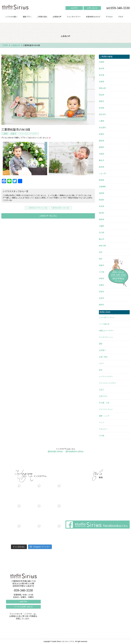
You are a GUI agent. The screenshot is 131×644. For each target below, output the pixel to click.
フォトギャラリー (74, 17)
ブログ (121, 17)
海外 (101, 259)
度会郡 (102, 95)
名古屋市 (102, 128)
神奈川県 (102, 246)
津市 (101, 252)
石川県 (102, 233)
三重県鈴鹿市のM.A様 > (60, 208)
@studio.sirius (55, 451)
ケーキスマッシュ (106, 337)
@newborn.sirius (74, 451)
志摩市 (102, 285)
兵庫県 (102, 82)
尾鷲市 (102, 101)
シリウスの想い (11, 17)
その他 (102, 272)
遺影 (101, 344)
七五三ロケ (103, 396)
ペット (102, 422)
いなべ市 (102, 173)
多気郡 (102, 108)
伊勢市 (102, 278)
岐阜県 (102, 167)
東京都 (102, 75)
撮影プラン (27, 17)
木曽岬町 (102, 187)
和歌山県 (102, 88)
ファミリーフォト (106, 409)
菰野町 (102, 147)
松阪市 (14, 134)
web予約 (74, 8)
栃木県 (102, 68)
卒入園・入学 (104, 403)
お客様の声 (57, 17)
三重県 (5, 134)
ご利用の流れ (42, 17)
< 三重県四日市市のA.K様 (37, 208)
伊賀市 (102, 292)
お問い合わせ (92, 8)
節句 (101, 370)
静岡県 (102, 180)
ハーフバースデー (106, 377)
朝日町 (102, 213)
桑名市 (102, 160)
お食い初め (103, 357)
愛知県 (102, 141)
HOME (5, 45)
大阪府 (102, 154)
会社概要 (86, 463)
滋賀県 (102, 193)
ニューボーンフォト (107, 317)
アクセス (109, 17)
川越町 (102, 226)
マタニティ (103, 429)
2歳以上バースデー (106, 331)
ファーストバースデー (29, 134)
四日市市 (102, 114)
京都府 (102, 62)
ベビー (102, 363)
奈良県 (102, 206)
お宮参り (102, 350)
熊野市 (102, 305)
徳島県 (102, 219)
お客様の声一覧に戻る (48, 216)
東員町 (102, 200)
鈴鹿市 (102, 134)
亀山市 (102, 239)
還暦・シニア (104, 416)
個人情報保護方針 (119, 463)
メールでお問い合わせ (23, 607)
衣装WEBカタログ (93, 17)
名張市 (102, 298)
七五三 (102, 390)
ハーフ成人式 (104, 324)
